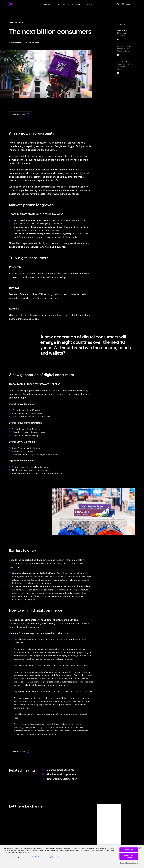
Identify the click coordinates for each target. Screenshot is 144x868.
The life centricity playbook (61, 774)
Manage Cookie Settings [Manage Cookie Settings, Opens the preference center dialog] (129, 863)
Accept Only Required (129, 856)
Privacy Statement (52, 857)
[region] (72, 856)
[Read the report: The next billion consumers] (21, 114)
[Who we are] (77, 4)
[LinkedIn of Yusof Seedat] (118, 73)
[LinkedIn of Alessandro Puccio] (118, 55)
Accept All (129, 850)
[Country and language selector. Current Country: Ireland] (128, 4)
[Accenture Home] (16, 4)
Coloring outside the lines (61, 770)
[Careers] (91, 4)
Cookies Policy (37, 857)
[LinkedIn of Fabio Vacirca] (118, 40)
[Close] (140, 848)
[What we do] (49, 4)
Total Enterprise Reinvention (62, 779)
